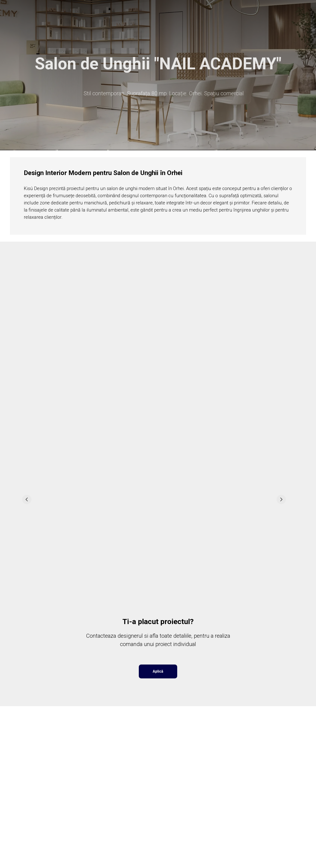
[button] (158, 671)
